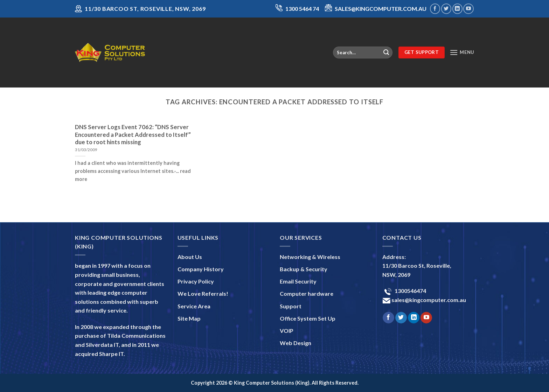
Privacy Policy (196, 281)
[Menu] (462, 52)
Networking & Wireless (310, 257)
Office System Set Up (308, 318)
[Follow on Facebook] (435, 9)
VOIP (287, 331)
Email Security (298, 281)
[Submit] (386, 52)
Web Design (296, 343)
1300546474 (410, 291)
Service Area (194, 306)
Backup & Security (304, 269)
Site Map (189, 318)
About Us (190, 257)
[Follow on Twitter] (446, 9)
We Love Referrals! (203, 293)
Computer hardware (307, 293)
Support (291, 306)
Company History (201, 269)
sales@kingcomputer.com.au (428, 300)
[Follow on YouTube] (468, 9)
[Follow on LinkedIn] (457, 9)
